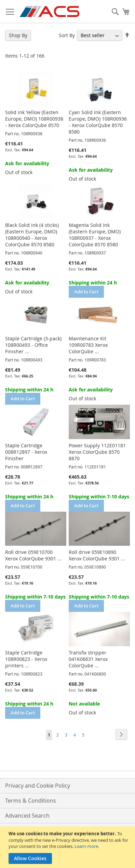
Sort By (67, 35)
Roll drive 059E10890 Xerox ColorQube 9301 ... (97, 555)
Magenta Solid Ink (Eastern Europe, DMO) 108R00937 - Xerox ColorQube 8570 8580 (95, 235)
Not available (84, 704)
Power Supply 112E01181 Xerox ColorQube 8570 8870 (97, 452)
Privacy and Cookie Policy (38, 786)
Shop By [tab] (18, 35)
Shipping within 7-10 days (99, 497)
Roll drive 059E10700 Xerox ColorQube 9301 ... (33, 555)
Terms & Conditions (31, 801)
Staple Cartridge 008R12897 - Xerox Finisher (26, 452)
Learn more (86, 846)
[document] (68, 847)
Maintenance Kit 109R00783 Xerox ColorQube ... (88, 345)
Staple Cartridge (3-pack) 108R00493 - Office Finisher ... (33, 345)
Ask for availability (27, 163)
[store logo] (50, 12)
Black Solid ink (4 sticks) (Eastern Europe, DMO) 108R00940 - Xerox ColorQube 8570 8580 (32, 235)
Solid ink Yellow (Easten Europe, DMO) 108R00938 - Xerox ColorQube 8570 (34, 119)
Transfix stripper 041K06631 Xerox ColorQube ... (88, 659)
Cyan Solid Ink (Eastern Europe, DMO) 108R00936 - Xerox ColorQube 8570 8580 (98, 122)
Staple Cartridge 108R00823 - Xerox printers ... (26, 659)
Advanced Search (27, 816)
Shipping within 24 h (93, 283)
